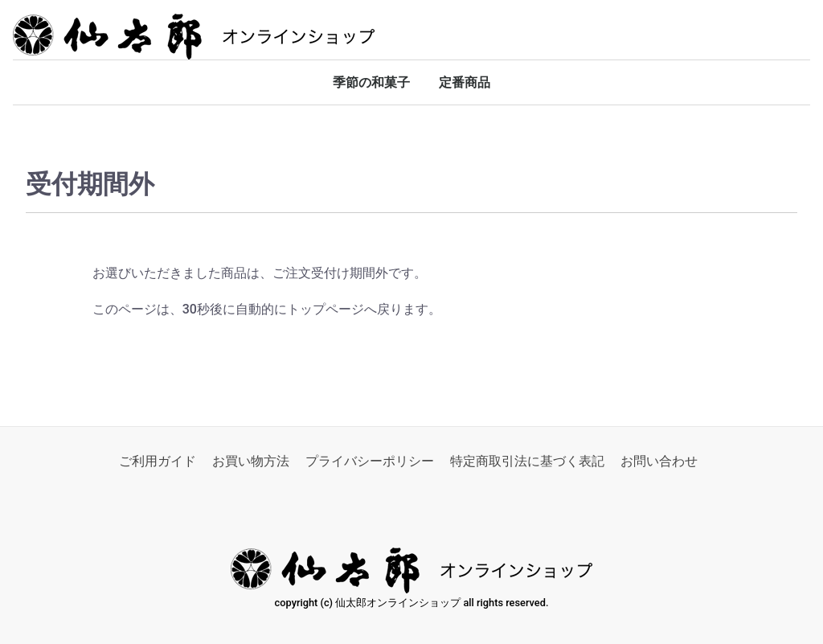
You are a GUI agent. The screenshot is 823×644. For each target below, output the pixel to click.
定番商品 (465, 82)
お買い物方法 (251, 461)
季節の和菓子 (371, 82)
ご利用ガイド (158, 461)
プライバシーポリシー (370, 461)
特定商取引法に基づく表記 (527, 461)
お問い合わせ (659, 461)
